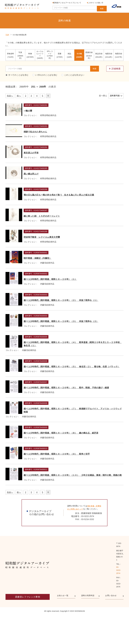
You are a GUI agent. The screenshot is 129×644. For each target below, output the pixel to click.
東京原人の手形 (42, 148)
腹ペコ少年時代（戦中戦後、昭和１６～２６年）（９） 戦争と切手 (75, 509)
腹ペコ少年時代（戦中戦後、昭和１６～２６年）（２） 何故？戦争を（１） (77, 330)
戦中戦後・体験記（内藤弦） (50, 277)
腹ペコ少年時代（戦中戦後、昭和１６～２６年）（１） (67, 303)
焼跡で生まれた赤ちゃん (48, 122)
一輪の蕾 (38, 96)
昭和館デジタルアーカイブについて (69, 3)
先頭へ (10, 81)
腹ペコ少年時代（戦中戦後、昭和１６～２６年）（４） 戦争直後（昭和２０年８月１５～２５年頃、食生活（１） (78, 382)
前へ (19, 81)
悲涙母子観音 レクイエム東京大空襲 (56, 251)
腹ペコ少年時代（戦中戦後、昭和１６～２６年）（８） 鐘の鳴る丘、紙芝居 (77, 485)
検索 (102, 8)
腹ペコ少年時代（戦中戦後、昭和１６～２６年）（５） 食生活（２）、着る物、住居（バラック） (78, 408)
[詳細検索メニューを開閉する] (115, 54)
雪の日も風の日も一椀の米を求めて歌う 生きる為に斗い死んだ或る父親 (77, 201)
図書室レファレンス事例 (28, 626)
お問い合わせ (112, 625)
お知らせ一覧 (64, 625)
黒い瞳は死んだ (42, 174)
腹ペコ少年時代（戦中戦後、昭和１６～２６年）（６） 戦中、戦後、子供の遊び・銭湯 (78, 433)
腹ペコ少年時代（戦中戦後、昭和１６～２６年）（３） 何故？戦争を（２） (77, 356)
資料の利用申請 (89, 625)
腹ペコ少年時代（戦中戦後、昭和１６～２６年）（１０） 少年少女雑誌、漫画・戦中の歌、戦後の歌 (77, 537)
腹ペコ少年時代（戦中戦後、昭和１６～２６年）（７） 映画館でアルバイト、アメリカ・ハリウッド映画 (77, 459)
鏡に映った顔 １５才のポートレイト (56, 225)
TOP (7, 20)
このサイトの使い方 (98, 3)
